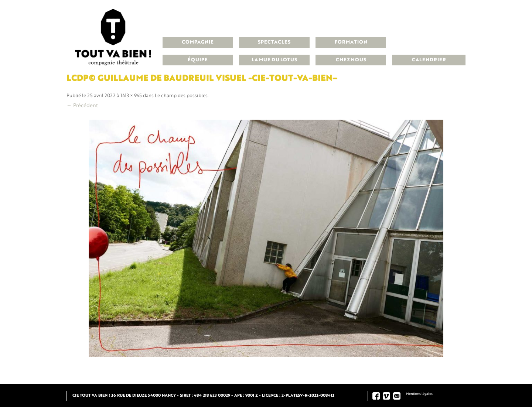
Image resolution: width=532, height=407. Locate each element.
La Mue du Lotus (274, 60)
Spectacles (274, 42)
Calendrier (429, 60)
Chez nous (351, 60)
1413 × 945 (131, 96)
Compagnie (198, 42)
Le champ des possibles (181, 96)
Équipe (198, 60)
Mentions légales (419, 394)
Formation (351, 42)
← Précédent (82, 106)
